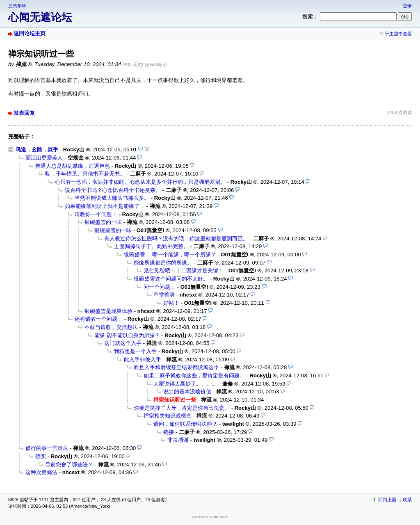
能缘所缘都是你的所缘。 (163, 263)
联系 (407, 500)
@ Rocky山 (155, 64)
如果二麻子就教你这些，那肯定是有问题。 (194, 375)
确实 (41, 456)
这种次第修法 (41, 472)
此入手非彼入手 (143, 360)
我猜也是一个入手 (135, 351)
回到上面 (387, 500)
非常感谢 (178, 440)
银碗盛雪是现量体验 (108, 311)
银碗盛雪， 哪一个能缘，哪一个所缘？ (170, 255)
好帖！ (171, 303)
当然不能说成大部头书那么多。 (112, 198)
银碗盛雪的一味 (103, 222)
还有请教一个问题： (99, 319)
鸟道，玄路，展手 (37, 150)
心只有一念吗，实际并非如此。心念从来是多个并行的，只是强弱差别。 (140, 182)
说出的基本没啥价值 (187, 391)
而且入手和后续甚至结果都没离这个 (176, 367)
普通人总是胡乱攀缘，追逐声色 (73, 166)
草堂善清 (164, 295)
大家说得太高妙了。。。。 (185, 384)
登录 (407, 6)
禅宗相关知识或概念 (168, 416)
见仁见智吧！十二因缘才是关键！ (184, 270)
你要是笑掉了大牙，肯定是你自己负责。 (182, 408)
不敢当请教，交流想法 (111, 327)
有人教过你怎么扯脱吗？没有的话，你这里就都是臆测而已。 (176, 239)
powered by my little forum (210, 517)
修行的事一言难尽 (47, 448)
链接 (169, 432)
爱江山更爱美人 (44, 158)
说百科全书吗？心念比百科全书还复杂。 (113, 190)
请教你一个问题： (96, 214)
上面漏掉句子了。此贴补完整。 (151, 246)
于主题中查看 (398, 34)
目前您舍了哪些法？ (69, 465)
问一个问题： (160, 287)
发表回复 (24, 113)
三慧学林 (17, 6)
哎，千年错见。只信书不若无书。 (85, 174)
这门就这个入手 (123, 343)
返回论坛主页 (30, 33)
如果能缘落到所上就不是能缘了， (105, 206)
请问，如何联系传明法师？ (185, 424)
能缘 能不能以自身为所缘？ (127, 335)
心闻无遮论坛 (40, 17)
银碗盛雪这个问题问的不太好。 (171, 279)
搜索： (310, 17)
